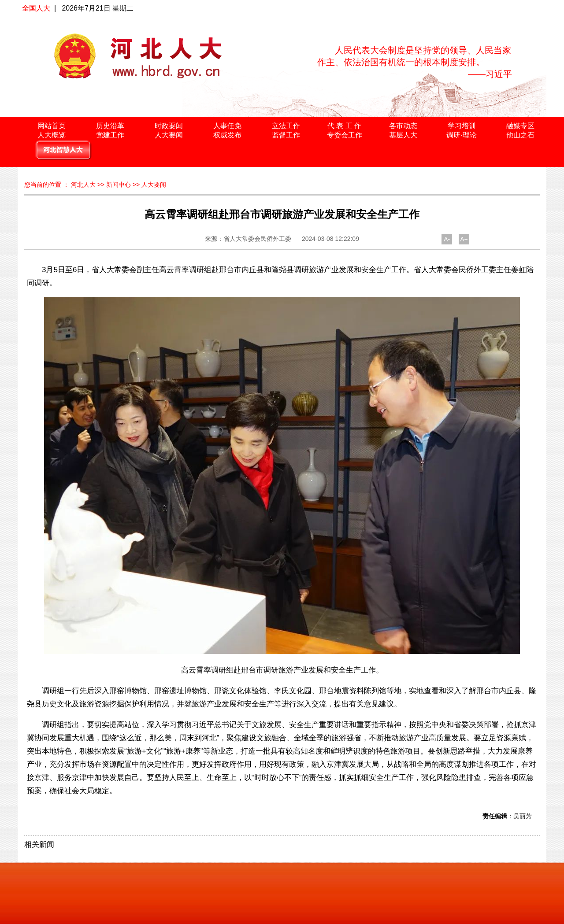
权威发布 (227, 135)
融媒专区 (520, 126)
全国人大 (36, 8)
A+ (464, 239)
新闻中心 (119, 185)
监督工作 (286, 135)
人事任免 (227, 126)
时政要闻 (169, 126)
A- (447, 239)
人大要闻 (169, 135)
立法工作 (286, 126)
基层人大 (403, 135)
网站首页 (52, 126)
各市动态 (403, 126)
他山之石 (520, 135)
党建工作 (110, 135)
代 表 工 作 (344, 126)
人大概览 (52, 135)
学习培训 (462, 126)
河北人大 (83, 185)
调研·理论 (461, 135)
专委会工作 (345, 135)
